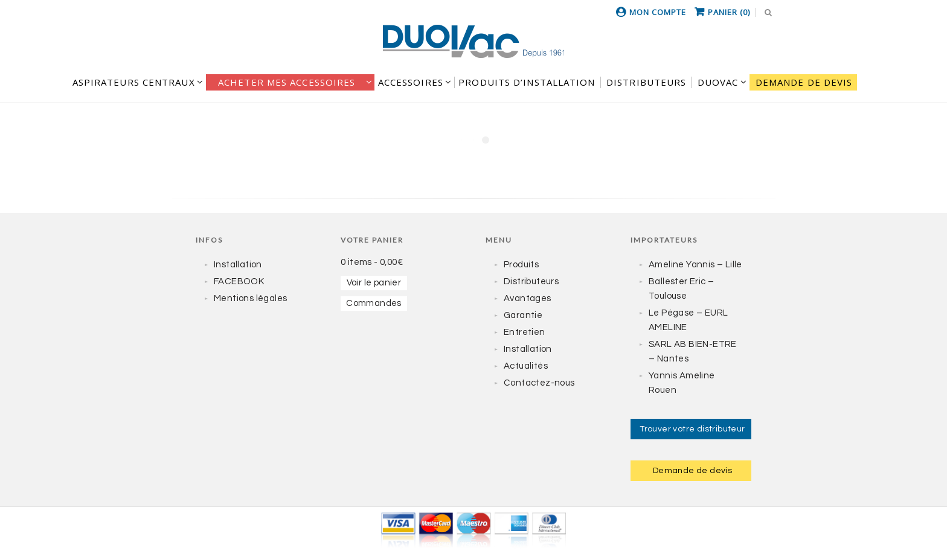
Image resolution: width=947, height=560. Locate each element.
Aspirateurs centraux (134, 82)
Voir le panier (374, 283)
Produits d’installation (527, 82)
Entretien (525, 332)
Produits (521, 265)
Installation (238, 265)
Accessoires (411, 82)
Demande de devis (804, 82)
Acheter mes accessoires (287, 82)
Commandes (374, 303)
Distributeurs (531, 282)
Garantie (523, 315)
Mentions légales (250, 298)
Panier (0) (729, 12)
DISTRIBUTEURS (646, 82)
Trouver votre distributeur (692, 429)
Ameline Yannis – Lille (695, 265)
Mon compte (658, 12)
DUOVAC (718, 82)
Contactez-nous (539, 383)
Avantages (528, 298)
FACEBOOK (239, 282)
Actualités (526, 366)
